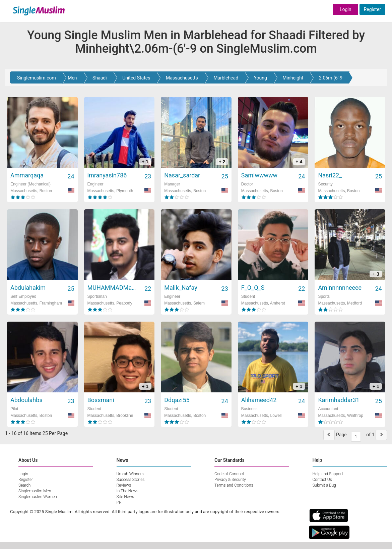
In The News (127, 491)
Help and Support (328, 474)
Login (346, 9)
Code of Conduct (229, 474)
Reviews (124, 485)
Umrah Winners (130, 474)
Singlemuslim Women (38, 497)
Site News (125, 497)
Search (24, 485)
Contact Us (322, 480)
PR (119, 502)
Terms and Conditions (234, 485)
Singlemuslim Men (35, 491)
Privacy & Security (230, 480)
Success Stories (131, 480)
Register (372, 9)
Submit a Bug (324, 485)
